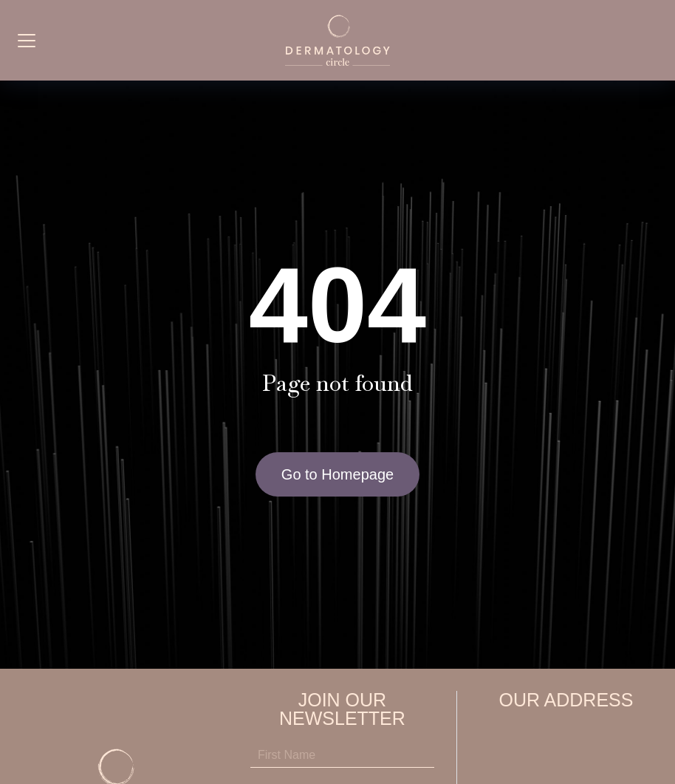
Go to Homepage (337, 474)
